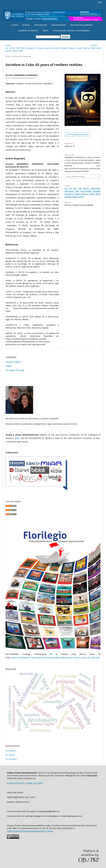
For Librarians (11, 759)
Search (65, 37)
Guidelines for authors (28, 30)
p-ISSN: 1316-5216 (15, 783)
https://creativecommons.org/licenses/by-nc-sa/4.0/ (30, 831)
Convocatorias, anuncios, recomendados (71, 30)
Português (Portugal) (15, 370)
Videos (45, 30)
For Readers (11, 751)
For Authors (10, 755)
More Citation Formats (76, 177)
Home (8, 45)
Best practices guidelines (82, 25)
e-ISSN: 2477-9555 (34, 783)
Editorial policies (59, 25)
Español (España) (13, 362)
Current (15, 25)
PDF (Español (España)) (78, 134)
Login (100, 2)
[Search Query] (48, 37)
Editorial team (41, 25)
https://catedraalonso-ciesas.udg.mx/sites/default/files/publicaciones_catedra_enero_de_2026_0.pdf (56, 658)
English (9, 366)
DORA (17, 438)
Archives (26, 25)
